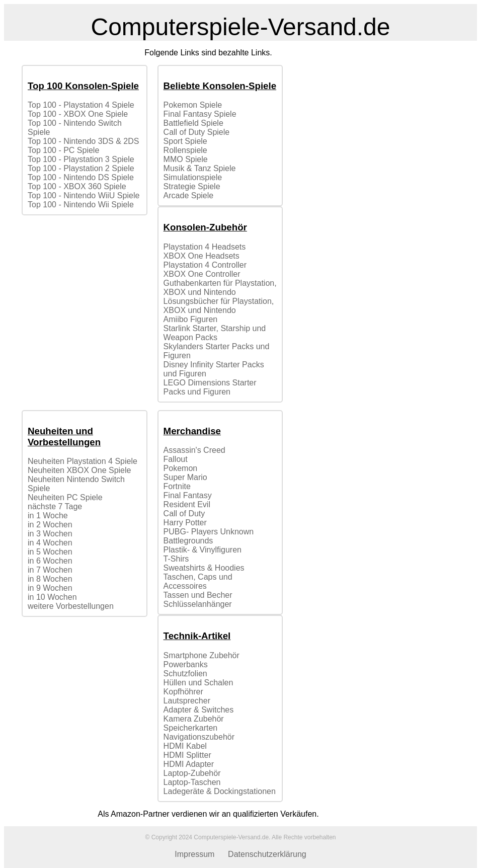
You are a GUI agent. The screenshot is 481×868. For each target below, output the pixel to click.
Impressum (194, 854)
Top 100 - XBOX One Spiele (78, 114)
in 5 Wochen (50, 552)
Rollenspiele (185, 150)
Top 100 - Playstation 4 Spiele (81, 105)
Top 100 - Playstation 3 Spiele (81, 159)
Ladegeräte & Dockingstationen (220, 791)
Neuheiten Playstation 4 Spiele (83, 461)
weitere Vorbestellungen (71, 606)
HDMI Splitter (187, 755)
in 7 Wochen (50, 570)
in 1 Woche (48, 516)
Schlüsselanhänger (198, 604)
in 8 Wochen (50, 579)
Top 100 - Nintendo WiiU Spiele (84, 195)
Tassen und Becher (198, 595)
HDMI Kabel (185, 746)
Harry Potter (185, 523)
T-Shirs (176, 559)
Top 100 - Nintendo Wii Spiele (81, 205)
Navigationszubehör (199, 737)
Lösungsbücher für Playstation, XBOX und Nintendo (219, 306)
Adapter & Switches (199, 710)
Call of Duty (184, 514)
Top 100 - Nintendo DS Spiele (81, 177)
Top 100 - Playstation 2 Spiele (81, 168)
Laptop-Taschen (192, 782)
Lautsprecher (187, 701)
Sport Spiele (185, 141)
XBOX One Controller (202, 274)
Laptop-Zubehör (192, 773)
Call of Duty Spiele (197, 132)
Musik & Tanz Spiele (200, 168)
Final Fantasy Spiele (200, 114)
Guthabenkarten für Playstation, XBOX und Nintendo (220, 288)
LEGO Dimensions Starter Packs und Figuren (210, 387)
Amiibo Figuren (191, 319)
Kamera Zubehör (194, 719)
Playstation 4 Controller (205, 265)
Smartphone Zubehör (202, 655)
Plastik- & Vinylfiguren (203, 550)
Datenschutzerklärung (267, 854)
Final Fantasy (188, 495)
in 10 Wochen (52, 597)
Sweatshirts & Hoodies (204, 568)
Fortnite (177, 486)
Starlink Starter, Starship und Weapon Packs (215, 333)
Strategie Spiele (192, 186)
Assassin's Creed (194, 450)
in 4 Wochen (50, 543)
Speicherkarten (191, 728)
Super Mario (185, 477)
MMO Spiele (186, 159)
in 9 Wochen (50, 588)
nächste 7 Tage (55, 506)
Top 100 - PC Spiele (63, 150)
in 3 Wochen (50, 534)
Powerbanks (186, 664)
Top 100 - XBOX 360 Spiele (77, 186)
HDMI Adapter (189, 764)
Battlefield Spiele (193, 123)
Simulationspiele (193, 177)
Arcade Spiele (189, 195)
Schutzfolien (185, 674)
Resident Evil (187, 504)
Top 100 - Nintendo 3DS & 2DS (83, 141)
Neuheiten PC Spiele (65, 497)
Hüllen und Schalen (198, 683)
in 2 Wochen (50, 525)
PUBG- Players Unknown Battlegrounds (209, 536)
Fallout (176, 459)
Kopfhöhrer (183, 692)
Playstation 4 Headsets (205, 247)
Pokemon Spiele (193, 105)
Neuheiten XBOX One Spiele (79, 470)
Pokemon (181, 468)
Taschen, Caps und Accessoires (198, 581)
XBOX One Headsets (202, 256)
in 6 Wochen (50, 561)
